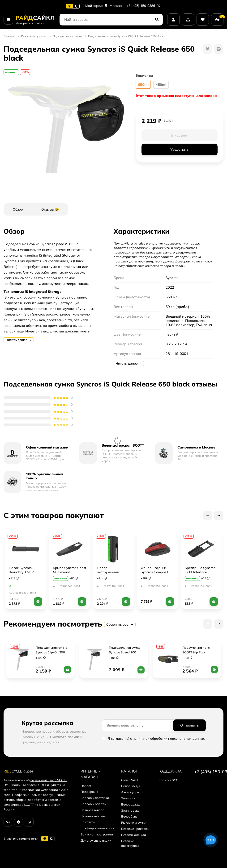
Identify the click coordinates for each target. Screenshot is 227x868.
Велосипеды (131, 786)
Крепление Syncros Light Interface (200, 570)
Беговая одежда (134, 835)
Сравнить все (120, 624)
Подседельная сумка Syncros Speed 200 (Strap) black (125, 652)
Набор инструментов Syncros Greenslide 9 (113, 572)
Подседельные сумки (67, 36)
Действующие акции (96, 840)
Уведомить (179, 149)
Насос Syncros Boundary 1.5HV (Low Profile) (21, 572)
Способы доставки (95, 798)
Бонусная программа (97, 834)
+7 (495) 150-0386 (143, 6)
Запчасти (128, 798)
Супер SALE (130, 780)
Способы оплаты (93, 804)
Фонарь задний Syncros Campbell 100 (154, 572)
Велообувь (129, 816)
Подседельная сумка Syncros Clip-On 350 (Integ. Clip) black (52, 652)
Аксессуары (130, 792)
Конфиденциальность (97, 828)
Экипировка (130, 810)
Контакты (88, 822)
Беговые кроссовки (136, 829)
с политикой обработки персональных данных (167, 739)
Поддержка (89, 792)
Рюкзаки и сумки (32, 36)
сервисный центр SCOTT (49, 780)
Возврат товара (92, 810)
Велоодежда (131, 804)
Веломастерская (93, 816)
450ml (161, 85)
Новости (87, 786)
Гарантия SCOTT (170, 780)
